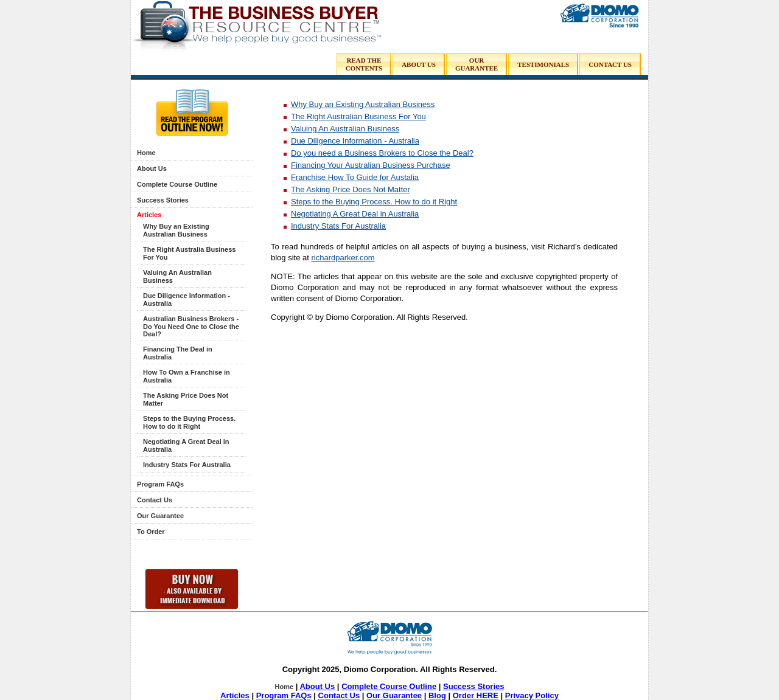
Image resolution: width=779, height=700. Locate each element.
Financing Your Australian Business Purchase (371, 165)
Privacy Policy (532, 695)
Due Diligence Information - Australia (355, 141)
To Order (151, 532)
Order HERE (476, 695)
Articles (149, 215)
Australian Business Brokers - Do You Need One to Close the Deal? (191, 326)
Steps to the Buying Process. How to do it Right (189, 422)
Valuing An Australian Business (345, 129)
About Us (152, 168)
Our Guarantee (160, 516)
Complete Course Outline (177, 184)
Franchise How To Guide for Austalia (355, 177)
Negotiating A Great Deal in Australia (355, 214)
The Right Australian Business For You (358, 116)
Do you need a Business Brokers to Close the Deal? (382, 153)
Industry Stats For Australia (187, 465)
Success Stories (163, 200)
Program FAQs (160, 484)
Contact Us (155, 500)
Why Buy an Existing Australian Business (176, 230)
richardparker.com (343, 258)
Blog (437, 695)
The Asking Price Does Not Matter (351, 189)
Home (146, 153)
